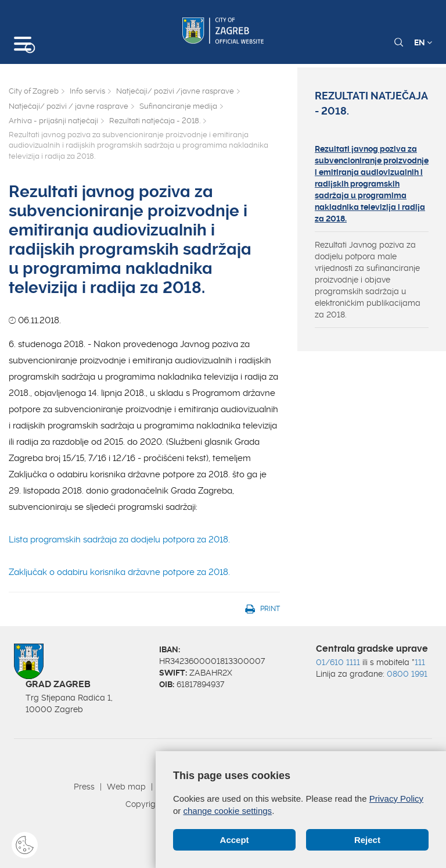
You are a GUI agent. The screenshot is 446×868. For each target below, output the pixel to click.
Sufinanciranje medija (178, 106)
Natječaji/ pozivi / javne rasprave (69, 106)
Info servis (87, 91)
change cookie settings (228, 811)
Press (84, 787)
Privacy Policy (396, 799)
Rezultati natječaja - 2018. (155, 121)
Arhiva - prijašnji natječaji (53, 121)
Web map (126, 787)
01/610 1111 (338, 662)
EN (423, 42)
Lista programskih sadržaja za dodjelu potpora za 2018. (119, 540)
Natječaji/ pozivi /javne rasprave (175, 91)
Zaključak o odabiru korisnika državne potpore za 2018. (119, 572)
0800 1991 (407, 674)
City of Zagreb (34, 91)
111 (420, 662)
